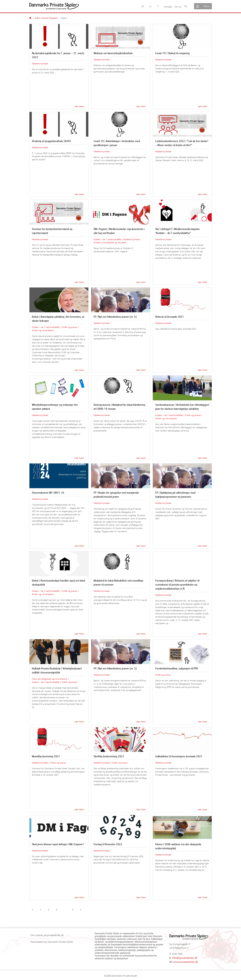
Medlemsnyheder (40, 63)
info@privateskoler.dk (184, 957)
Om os (178, 7)
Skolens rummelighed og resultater (110, 242)
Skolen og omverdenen (43, 330)
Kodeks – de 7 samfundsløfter (107, 239)
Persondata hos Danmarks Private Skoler (52, 942)
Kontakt (168, 7)
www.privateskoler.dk (184, 961)
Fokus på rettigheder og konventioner (50, 679)
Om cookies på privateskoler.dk (47, 935)
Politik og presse (70, 327)
